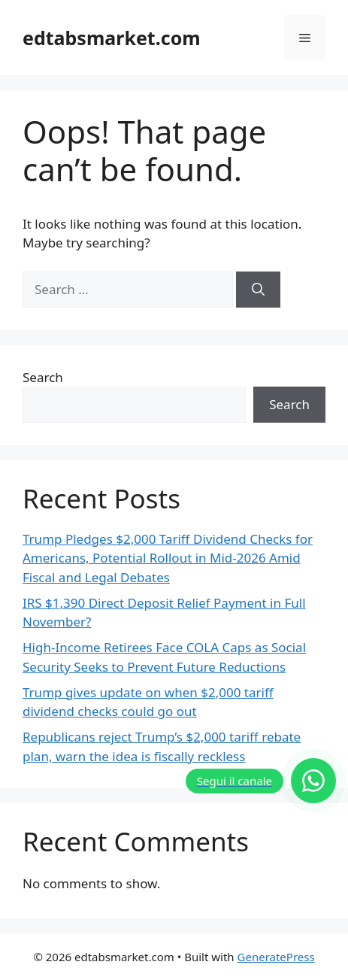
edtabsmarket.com (112, 38)
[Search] (258, 290)
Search (43, 377)
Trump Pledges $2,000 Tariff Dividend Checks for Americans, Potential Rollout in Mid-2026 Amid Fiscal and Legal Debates (168, 558)
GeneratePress (276, 957)
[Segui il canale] (261, 781)
